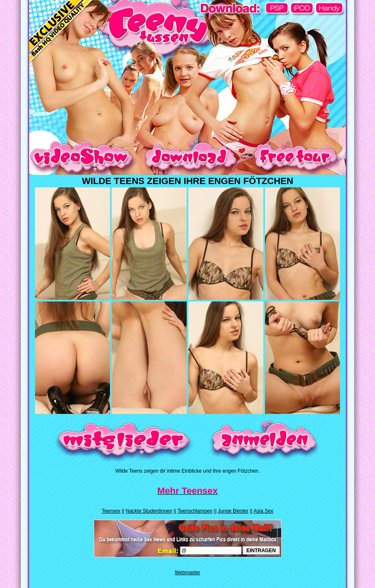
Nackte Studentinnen (149, 511)
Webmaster (187, 573)
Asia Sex (263, 511)
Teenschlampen (195, 511)
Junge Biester (233, 511)
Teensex (111, 511)
